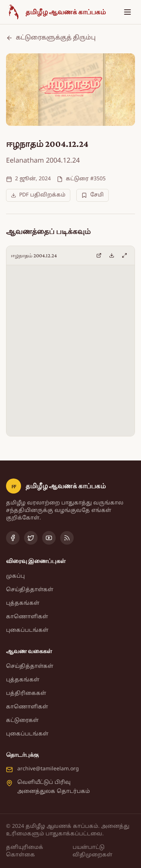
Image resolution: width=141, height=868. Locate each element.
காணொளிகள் (27, 617)
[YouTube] (49, 538)
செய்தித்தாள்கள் (30, 590)
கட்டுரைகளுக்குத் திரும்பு (51, 38)
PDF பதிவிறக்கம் (38, 195)
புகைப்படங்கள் (27, 630)
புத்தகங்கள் (23, 603)
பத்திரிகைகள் (26, 694)
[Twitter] (31, 538)
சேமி (92, 195)
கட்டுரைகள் (22, 721)
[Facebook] (13, 538)
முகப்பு (15, 576)
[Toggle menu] (127, 12)
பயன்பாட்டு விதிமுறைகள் (92, 851)
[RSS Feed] (67, 538)
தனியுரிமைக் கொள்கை (25, 851)
